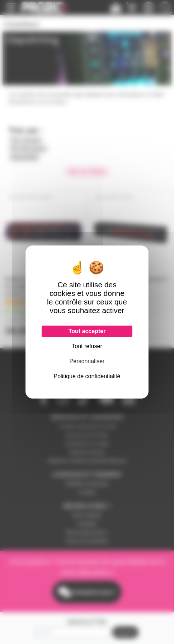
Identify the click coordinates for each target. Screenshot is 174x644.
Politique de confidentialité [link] (87, 376)
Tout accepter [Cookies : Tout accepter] (87, 331)
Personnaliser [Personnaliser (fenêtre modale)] (87, 361)
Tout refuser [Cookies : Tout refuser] (87, 346)
